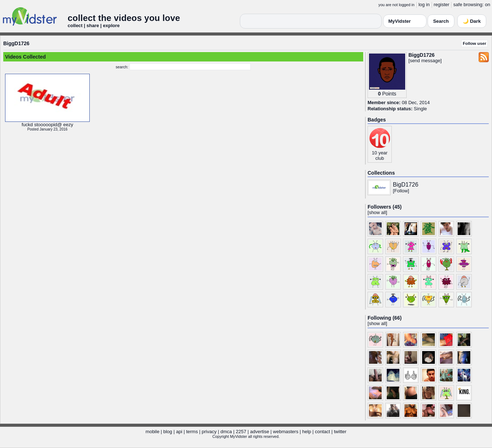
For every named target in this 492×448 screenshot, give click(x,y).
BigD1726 (406, 185)
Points (389, 94)
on (488, 5)
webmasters (286, 432)
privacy (209, 432)
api (179, 432)
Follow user (474, 43)
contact (322, 432)
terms (192, 432)
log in (424, 5)
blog (168, 432)
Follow (401, 191)
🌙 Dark (472, 21)
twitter (340, 432)
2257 (241, 432)
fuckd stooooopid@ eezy (48, 125)
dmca (226, 432)
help (307, 432)
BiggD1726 (16, 43)
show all (378, 212)
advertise (260, 432)
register (442, 5)
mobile (152, 432)
